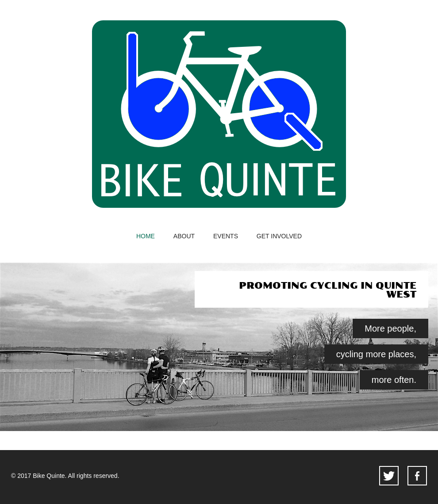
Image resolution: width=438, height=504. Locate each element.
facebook (417, 476)
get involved (279, 236)
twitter (389, 476)
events (226, 236)
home (146, 236)
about (184, 236)
